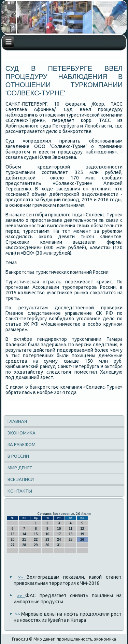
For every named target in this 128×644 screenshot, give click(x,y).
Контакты (20, 491)
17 (59, 534)
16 (47, 534)
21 (24, 540)
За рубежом (22, 444)
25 (70, 540)
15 (36, 534)
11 (70, 529)
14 (24, 534)
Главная (17, 421)
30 (47, 545)
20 (12, 540)
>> (22, 577)
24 (59, 540)
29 (36, 545)
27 (12, 545)
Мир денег (20, 468)
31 (59, 545)
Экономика (22, 433)
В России (18, 456)
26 (82, 540)
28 (24, 545)
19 (82, 534)
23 (47, 540)
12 (82, 529)
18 (70, 534)
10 (59, 529)
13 (12, 534)
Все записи (21, 479)
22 (36, 540)
